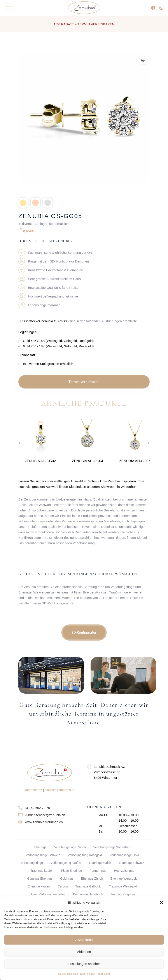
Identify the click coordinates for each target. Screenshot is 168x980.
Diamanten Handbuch (88, 894)
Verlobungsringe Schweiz (43, 855)
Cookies (51, 790)
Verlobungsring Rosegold (85, 855)
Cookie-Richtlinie (68, 974)
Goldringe (67, 878)
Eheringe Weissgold (124, 878)
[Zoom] (143, 61)
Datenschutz (87, 974)
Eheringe (40, 847)
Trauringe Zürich (100, 863)
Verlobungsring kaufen (66, 863)
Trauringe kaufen (42, 871)
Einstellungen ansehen (84, 964)
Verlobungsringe (32, 863)
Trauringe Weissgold (123, 886)
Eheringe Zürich (92, 878)
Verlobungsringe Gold (124, 855)
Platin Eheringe (71, 871)
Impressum (103, 974)
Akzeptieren (84, 940)
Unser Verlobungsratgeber (48, 894)
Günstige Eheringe (40, 878)
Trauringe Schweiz (131, 863)
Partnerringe (98, 871)
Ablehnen (84, 952)
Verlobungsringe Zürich (70, 847)
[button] (161, 903)
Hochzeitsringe (124, 871)
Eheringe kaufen (39, 886)
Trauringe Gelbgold (88, 886)
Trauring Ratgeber (123, 894)
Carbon (63, 886)
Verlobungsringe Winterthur (112, 847)
